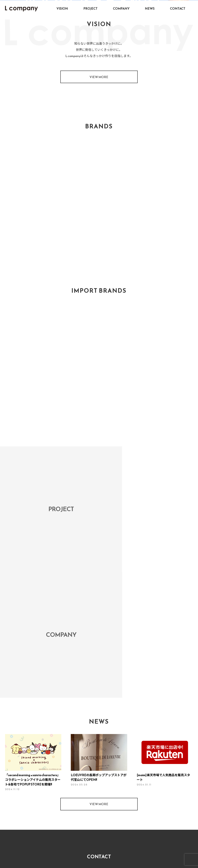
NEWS (150, 9)
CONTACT (178, 9)
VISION (62, 9)
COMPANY (121, 9)
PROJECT (90, 9)
